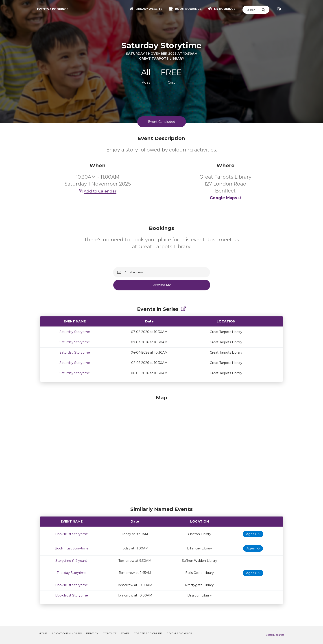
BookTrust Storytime (72, 534)
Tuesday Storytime (72, 573)
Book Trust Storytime (72, 548)
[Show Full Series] (183, 309)
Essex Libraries (275, 635)
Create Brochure (148, 633)
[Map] (161, 450)
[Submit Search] (265, 10)
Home (43, 633)
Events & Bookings (53, 9)
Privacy (92, 633)
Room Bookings (179, 633)
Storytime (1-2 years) (71, 561)
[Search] (252, 10)
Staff (125, 633)
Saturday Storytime (75, 332)
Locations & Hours (67, 633)
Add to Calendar (98, 191)
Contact (110, 633)
